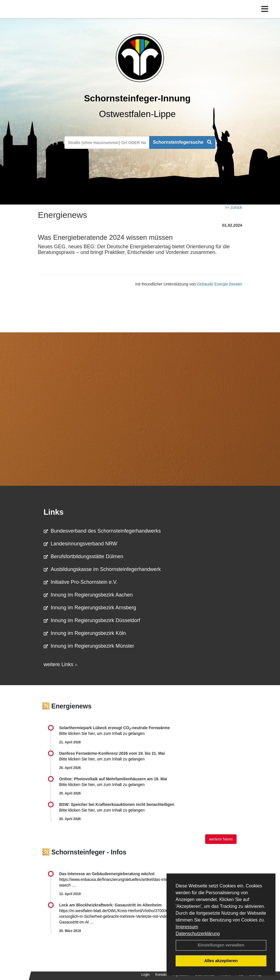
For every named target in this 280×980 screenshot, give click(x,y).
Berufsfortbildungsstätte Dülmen (84, 556)
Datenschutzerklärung (198, 934)
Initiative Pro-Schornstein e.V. (81, 582)
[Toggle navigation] (265, 9)
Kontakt (161, 975)
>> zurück (233, 207)
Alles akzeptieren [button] (221, 961)
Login (145, 975)
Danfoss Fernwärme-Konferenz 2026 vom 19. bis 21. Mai (112, 753)
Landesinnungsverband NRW (81, 544)
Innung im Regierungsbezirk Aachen (88, 595)
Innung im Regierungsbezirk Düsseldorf (92, 620)
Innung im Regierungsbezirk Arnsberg (90, 608)
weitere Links (61, 664)
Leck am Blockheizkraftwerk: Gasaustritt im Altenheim (110, 905)
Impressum (187, 927)
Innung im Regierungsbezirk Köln (85, 633)
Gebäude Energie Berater (220, 284)
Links (54, 512)
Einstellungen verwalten (221, 945)
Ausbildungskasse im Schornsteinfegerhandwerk (102, 569)
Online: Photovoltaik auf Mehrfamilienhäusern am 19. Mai (113, 779)
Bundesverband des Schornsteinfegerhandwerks (102, 531)
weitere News (221, 839)
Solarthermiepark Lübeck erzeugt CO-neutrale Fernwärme (115, 728)
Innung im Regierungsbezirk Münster (89, 646)
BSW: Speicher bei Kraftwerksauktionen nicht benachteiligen (117, 804)
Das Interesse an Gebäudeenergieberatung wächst (107, 874)
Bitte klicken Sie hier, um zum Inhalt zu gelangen (102, 733)
